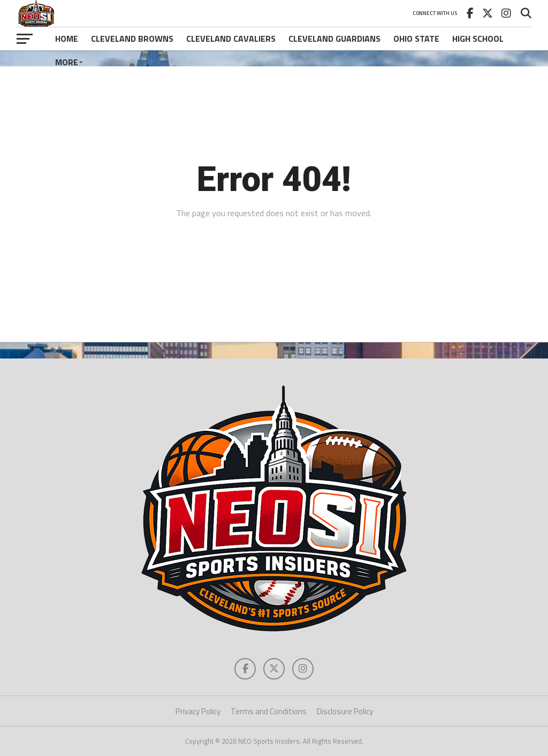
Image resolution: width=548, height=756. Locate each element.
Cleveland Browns (132, 39)
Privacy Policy (198, 711)
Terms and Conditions (269, 711)
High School (478, 39)
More (67, 62)
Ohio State (416, 39)
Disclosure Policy (345, 711)
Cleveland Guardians (334, 39)
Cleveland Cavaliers (231, 39)
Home (67, 39)
